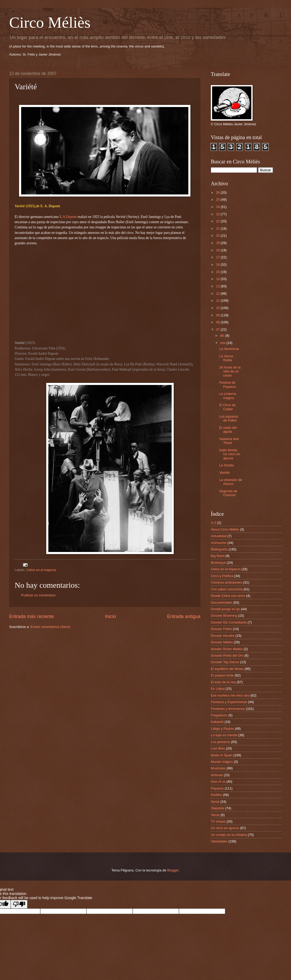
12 (218, 293)
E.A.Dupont (68, 217)
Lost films (218, 748)
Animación (219, 543)
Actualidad (219, 536)
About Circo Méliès (225, 529)
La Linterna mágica (228, 396)
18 (218, 250)
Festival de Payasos (228, 384)
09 (218, 315)
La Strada (226, 465)
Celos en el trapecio (41, 570)
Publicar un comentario (38, 595)
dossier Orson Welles (227, 649)
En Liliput (218, 689)
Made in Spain (222, 755)
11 (218, 301)
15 (218, 272)
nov (223, 343)
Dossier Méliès (222, 642)
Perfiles (216, 795)
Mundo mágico (222, 762)
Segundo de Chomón (228, 493)
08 (218, 322)
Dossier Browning (224, 616)
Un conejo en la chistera (229, 835)
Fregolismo (219, 715)
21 (218, 228)
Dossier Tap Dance (225, 662)
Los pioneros (220, 742)
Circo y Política (222, 576)
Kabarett (217, 722)
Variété (224, 473)
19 (218, 243)
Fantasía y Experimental (229, 702)
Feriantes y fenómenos (228, 709)
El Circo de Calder (227, 407)
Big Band (218, 556)
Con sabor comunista (227, 589)
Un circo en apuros (225, 828)
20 (218, 236)
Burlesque (218, 563)
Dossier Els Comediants (229, 622)
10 (218, 308)
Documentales (222, 602)
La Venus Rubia (226, 358)
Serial (215, 802)
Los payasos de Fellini (229, 418)
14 (218, 279)
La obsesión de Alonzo (231, 482)
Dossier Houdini (223, 636)
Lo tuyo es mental (224, 735)
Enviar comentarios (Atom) (50, 627)
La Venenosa (229, 349)
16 (218, 265)
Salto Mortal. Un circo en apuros (230, 454)
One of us (218, 782)
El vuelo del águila (228, 430)
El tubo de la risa (223, 682)
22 (218, 221)
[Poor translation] (19, 904)
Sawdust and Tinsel (229, 441)
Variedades (219, 841)
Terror (215, 815)
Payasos (217, 788)
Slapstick (218, 808)
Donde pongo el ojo (225, 609)
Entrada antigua (184, 616)
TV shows (218, 821)
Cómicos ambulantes (226, 582)
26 (218, 192)
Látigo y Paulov (222, 729)
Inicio (110, 616)
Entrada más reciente (31, 616)
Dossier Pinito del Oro (227, 655)
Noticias (217, 775)
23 (218, 214)
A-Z (214, 523)
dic (223, 335)
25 (218, 200)
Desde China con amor (228, 596)
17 (218, 257)
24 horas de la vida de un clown (230, 371)
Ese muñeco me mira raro (230, 695)
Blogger (173, 870)
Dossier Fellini (221, 629)
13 (218, 286)
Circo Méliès (50, 22)
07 (218, 329)
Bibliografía (219, 549)
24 (218, 207)
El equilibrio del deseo (227, 669)
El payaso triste (222, 675)
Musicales (218, 768)
